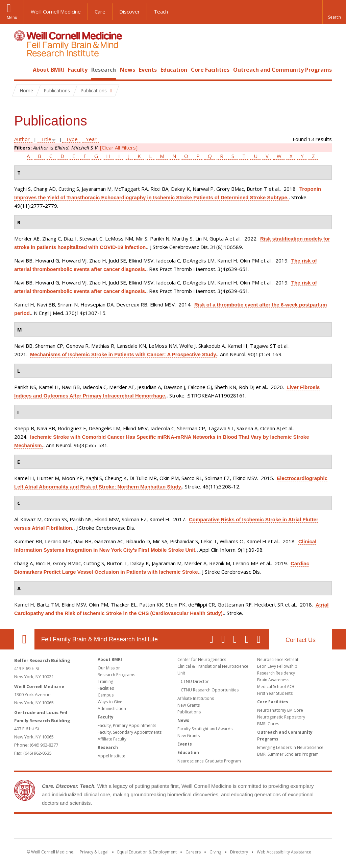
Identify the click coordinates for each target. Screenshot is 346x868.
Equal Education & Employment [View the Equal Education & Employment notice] (147, 852)
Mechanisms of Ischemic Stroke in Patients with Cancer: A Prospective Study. (124, 354)
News (128, 70)
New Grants (189, 705)
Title (46, 139)
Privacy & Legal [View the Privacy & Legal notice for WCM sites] (94, 852)
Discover (130, 12)
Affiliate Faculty (112, 739)
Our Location (24, 639)
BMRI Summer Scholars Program (288, 754)
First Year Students (275, 693)
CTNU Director (195, 681)
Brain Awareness (273, 680)
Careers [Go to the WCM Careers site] (193, 852)
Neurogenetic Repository (281, 717)
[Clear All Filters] (119, 147)
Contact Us (301, 640)
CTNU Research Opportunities (210, 690)
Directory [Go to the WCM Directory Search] (239, 852)
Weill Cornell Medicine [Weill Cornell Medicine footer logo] (124, 827)
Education (174, 70)
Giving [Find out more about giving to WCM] (215, 852)
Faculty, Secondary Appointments (130, 732)
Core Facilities (210, 70)
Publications (189, 712)
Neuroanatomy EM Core (280, 710)
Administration (112, 709)
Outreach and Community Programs (282, 70)
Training (105, 681)
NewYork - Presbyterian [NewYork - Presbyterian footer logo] (230, 827)
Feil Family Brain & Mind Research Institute (100, 639)
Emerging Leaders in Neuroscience (290, 747)
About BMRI (48, 70)
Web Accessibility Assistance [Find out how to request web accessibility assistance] (284, 852)
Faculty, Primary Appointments (127, 725)
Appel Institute (112, 756)
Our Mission (109, 668)
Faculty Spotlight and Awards (205, 729)
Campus (106, 695)
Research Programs (116, 675)
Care (100, 12)
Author (22, 139)
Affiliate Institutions (196, 698)
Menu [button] (12, 17)
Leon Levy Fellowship (277, 666)
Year (91, 139)
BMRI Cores (268, 724)
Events (148, 70)
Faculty (78, 70)
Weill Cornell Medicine (56, 12)
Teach (161, 12)
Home (22, 70)
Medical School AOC (276, 687)
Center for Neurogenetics (202, 659)
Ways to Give (110, 702)
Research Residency (276, 673)
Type (72, 139)
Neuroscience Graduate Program (209, 761)
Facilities (106, 688)
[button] (334, 12)
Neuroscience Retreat (278, 659)
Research (104, 70)
